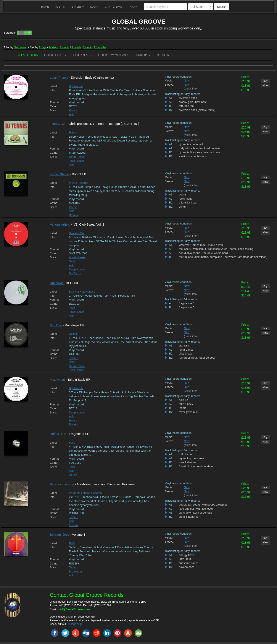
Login (94, 7)
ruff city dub (186, 454)
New (187, 80)
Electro (73, 525)
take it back (186, 404)
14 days (53, 47)
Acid (72, 114)
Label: (54, 86)
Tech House (76, 161)
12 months (100, 47)
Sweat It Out (77, 233)
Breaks (73, 215)
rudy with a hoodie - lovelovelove (199, 148)
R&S (72, 543)
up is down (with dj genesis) (196, 513)
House (73, 110)
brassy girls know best (193, 102)
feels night (185, 199)
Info (133, 7)
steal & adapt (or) (190, 517)
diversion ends (188, 98)
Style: (53, 110)
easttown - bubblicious (193, 156)
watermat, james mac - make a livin (201, 245)
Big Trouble (76, 86)
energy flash (186, 555)
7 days (43, 47)
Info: (52, 90)
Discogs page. (75, 624)
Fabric (73, 133)
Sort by (143, 55)
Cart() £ (114, 7)
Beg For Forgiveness (82, 292)
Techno (74, 358)
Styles (78, 7)
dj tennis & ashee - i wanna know (199, 152)
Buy (265, 81)
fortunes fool (187, 106)
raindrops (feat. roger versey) (197, 358)
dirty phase (186, 354)
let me (183, 408)
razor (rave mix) (189, 412)
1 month (65, 47)
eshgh (183, 207)
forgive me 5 (187, 303)
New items (20, 47)
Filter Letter (55, 55)
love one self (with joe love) (196, 509)
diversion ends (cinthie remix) (197, 110)
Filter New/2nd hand (114, 55)
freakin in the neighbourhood (197, 466)
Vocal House (77, 257)
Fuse (72, 443)
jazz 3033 (185, 559)
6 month (88, 47)
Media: (169, 80)
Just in (60, 7)
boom (182, 194)
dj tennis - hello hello (192, 144)
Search (222, 7)
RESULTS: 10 (165, 55)
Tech (72, 261)
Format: (55, 102)
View (265, 85)
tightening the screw (191, 458)
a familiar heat (188, 202)
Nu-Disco (75, 273)
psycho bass (187, 567)
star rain (184, 346)
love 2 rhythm (187, 462)
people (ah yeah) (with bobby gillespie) (203, 505)
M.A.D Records (79, 183)
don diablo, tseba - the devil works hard (203, 253)
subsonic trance (189, 563)
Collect (73, 334)
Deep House (77, 157)
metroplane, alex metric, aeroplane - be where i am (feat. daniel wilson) (223, 257)
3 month (76, 47)
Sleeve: (169, 85)
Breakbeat (75, 572)
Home (45, 7)
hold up (183, 400)
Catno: (54, 106)
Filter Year (82, 55)
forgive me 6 (187, 307)
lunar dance (186, 350)
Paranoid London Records (85, 493)
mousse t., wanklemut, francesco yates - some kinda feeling (216, 249)
